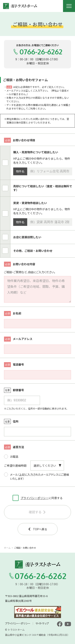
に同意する (38, 497)
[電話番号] (37, 375)
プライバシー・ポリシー (18, 623)
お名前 (13, 314)
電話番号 (14, 365)
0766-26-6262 (38, 52)
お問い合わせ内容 (20, 264)
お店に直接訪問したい (27, 237)
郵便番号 (14, 390)
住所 (11, 421)
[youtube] (68, 624)
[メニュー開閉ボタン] (69, 6)
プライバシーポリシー (35, 498)
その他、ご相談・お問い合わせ (33, 251)
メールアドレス (18, 339)
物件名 (20, 171)
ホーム (7, 548)
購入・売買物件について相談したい (36, 152)
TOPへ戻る (37, 529)
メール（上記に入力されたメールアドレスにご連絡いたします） (36, 476)
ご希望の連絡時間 (15, 466)
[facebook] (60, 624)
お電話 (11, 456)
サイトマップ (42, 623)
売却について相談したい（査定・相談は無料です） (43, 188)
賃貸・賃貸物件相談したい (30, 203)
